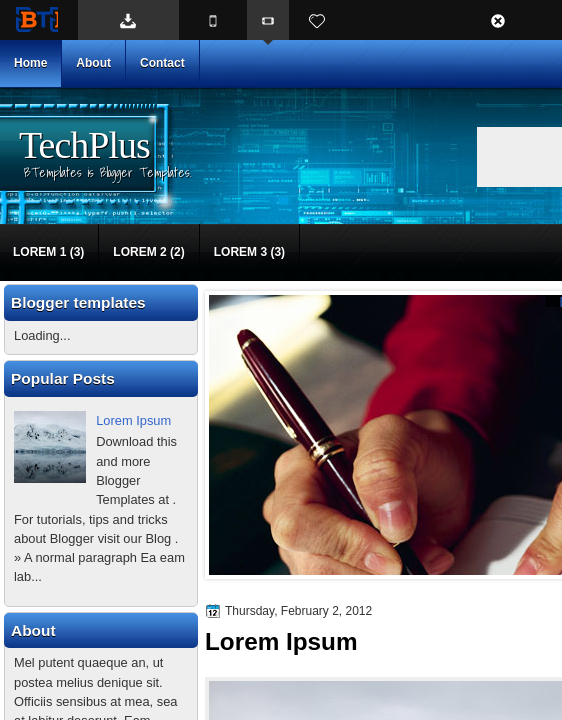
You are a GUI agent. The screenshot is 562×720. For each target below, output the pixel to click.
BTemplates (37, 19)
